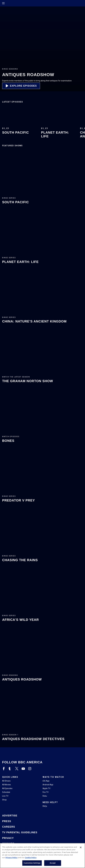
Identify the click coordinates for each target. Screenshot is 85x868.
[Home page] (8, 3)
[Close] (81, 847)
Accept (53, 863)
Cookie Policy (31, 857)
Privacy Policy (12, 857)
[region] (42, 856)
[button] (21, 86)
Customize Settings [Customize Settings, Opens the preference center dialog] (32, 863)
